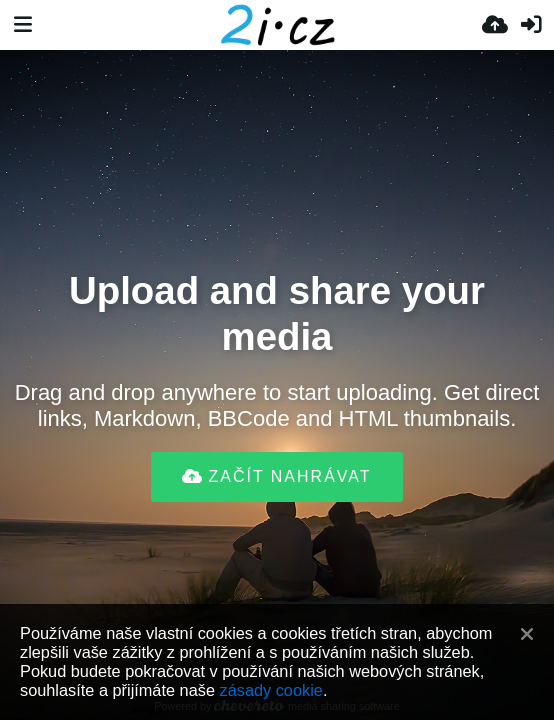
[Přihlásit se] (531, 25)
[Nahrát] (495, 25)
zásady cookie (271, 690)
